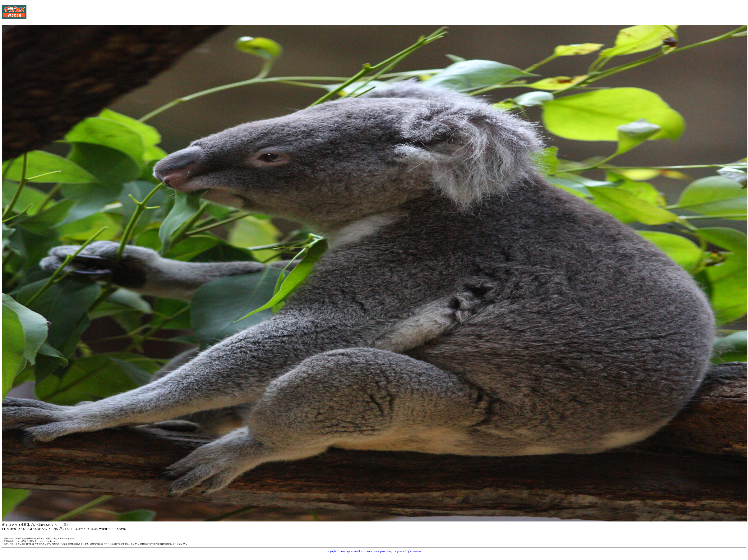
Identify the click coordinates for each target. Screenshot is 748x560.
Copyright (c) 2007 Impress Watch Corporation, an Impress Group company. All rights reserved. (374, 551)
